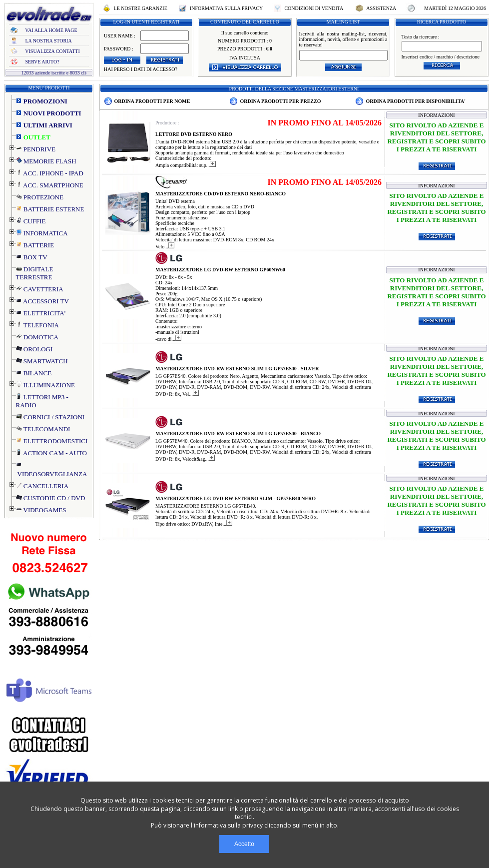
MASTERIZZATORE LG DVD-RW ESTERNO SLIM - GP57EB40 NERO (236, 498)
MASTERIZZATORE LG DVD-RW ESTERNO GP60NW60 (220, 270)
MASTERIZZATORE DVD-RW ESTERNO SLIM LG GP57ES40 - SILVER (237, 369)
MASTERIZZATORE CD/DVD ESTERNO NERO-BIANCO (221, 194)
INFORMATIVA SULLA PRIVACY (226, 8)
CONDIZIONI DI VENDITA (314, 8)
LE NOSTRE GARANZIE (140, 8)
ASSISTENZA (381, 8)
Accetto (244, 844)
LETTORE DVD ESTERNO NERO (194, 134)
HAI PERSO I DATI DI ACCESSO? (141, 69)
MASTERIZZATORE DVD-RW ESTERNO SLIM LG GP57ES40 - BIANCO (238, 434)
